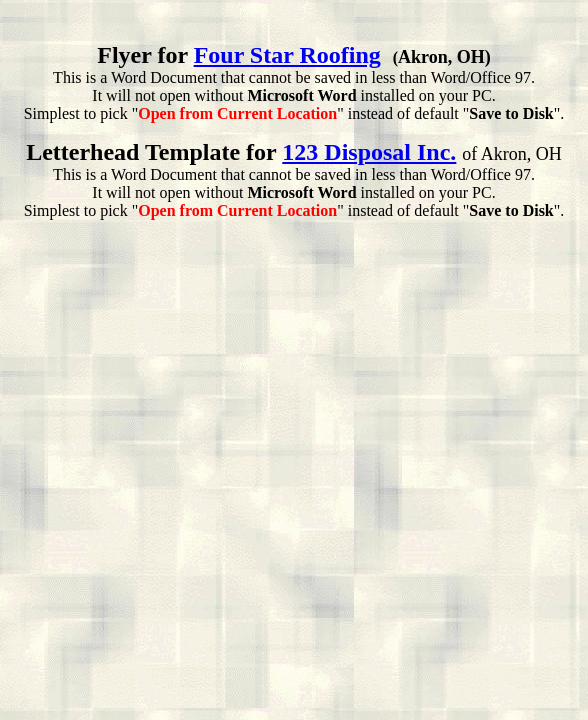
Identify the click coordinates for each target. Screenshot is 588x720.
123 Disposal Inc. (369, 152)
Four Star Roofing (287, 55)
